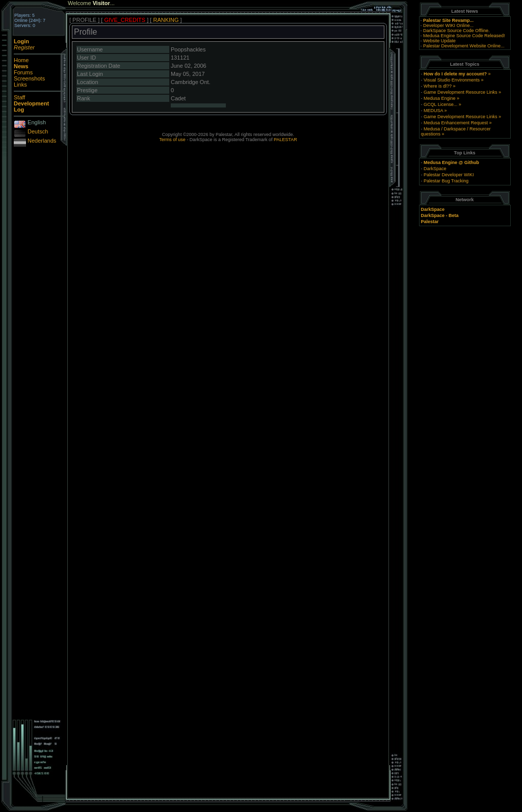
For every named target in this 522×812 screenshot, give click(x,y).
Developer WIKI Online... (448, 25)
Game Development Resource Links (461, 92)
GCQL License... (440, 104)
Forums (23, 72)
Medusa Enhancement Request (456, 123)
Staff (19, 97)
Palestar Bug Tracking (446, 181)
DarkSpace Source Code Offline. (456, 31)
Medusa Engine (440, 98)
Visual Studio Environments (452, 80)
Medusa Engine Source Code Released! (464, 36)
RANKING (166, 20)
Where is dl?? (438, 86)
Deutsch (38, 131)
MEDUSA (433, 111)
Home (21, 60)
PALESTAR (285, 140)
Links (20, 85)
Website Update (439, 41)
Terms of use (172, 140)
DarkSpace (435, 169)
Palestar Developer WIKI (449, 175)
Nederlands (42, 141)
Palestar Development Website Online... (464, 46)
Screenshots (29, 78)
